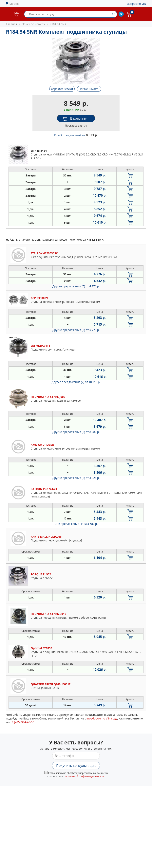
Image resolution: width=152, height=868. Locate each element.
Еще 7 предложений (76, 135)
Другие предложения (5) (76, 286)
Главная (11, 24)
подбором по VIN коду (102, 718)
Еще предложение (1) (76, 524)
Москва (15, 4)
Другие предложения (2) (76, 330)
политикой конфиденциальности (85, 776)
